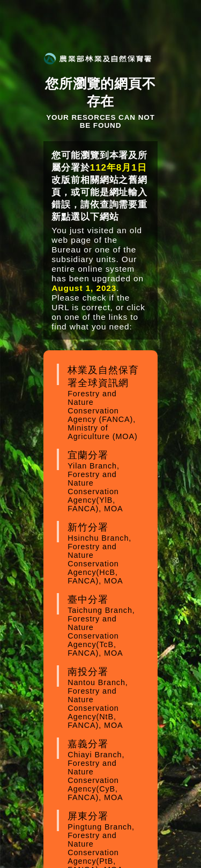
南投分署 (106, 698)
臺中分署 (106, 626)
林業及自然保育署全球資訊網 (106, 403)
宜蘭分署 (106, 481)
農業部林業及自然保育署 (98, 59)
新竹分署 (106, 554)
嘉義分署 (106, 770)
